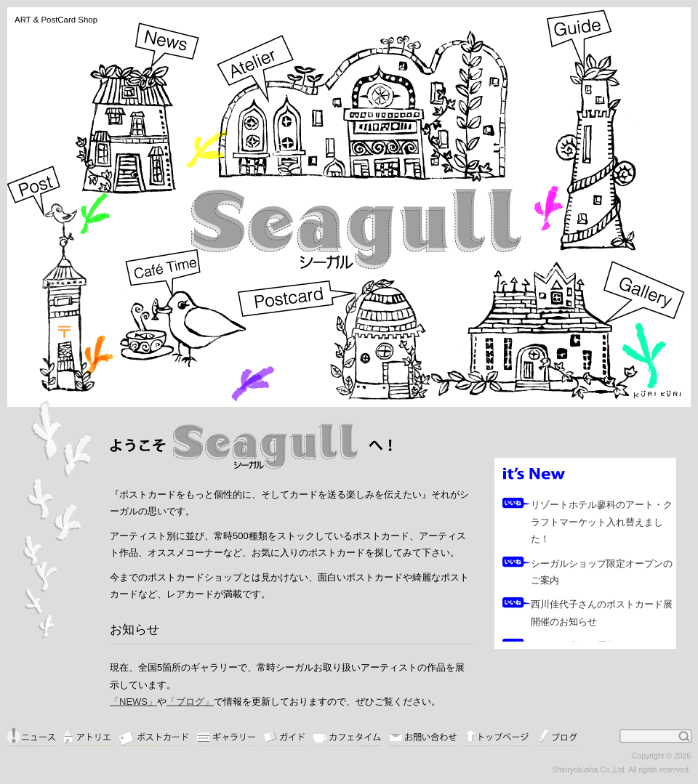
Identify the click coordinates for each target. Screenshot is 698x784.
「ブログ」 (190, 702)
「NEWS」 (133, 702)
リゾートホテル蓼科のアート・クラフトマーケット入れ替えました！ (602, 522)
